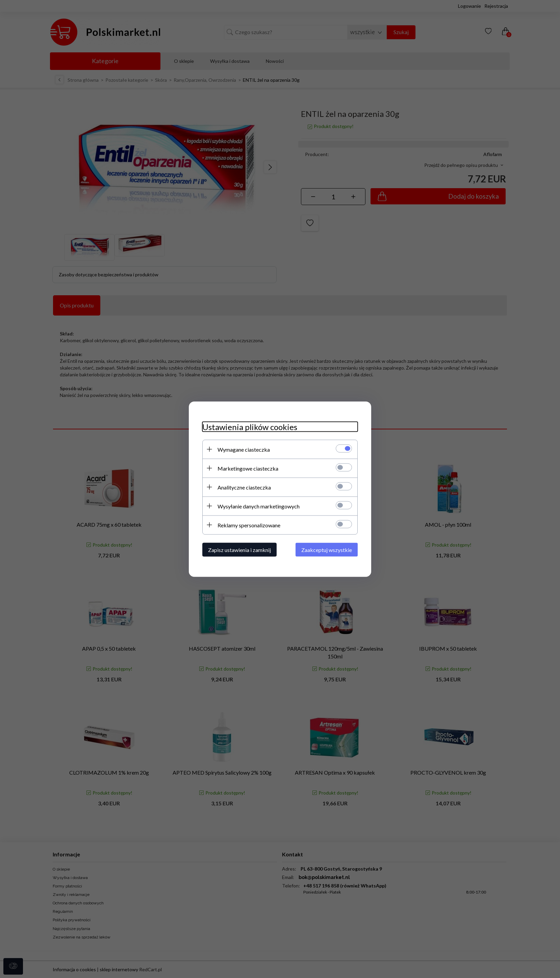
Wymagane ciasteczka (244, 449)
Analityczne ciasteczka (244, 487)
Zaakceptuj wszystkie (327, 549)
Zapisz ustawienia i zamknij (239, 549)
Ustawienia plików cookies (250, 427)
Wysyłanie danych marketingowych (259, 506)
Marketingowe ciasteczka (248, 468)
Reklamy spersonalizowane (249, 525)
